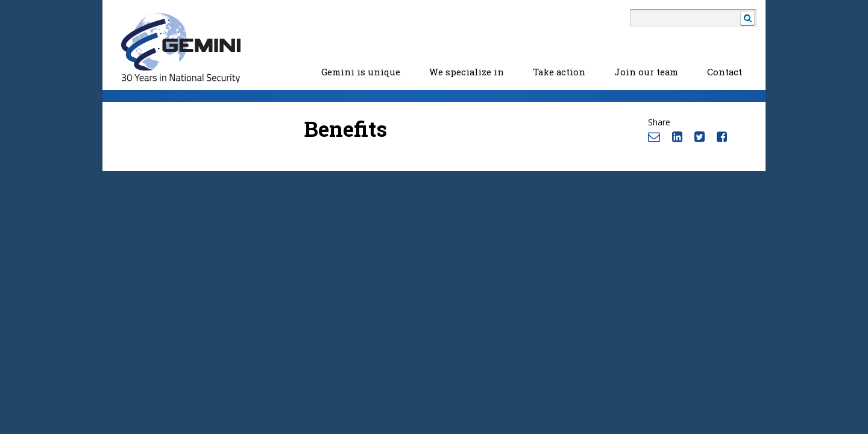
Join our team (646, 72)
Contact (725, 72)
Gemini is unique (361, 72)
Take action (559, 72)
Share (659, 122)
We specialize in (467, 72)
